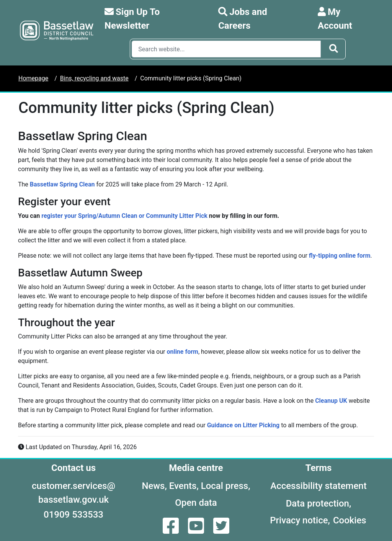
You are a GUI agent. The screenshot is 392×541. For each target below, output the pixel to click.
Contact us (73, 468)
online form (182, 352)
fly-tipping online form (340, 256)
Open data (196, 503)
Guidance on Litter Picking (243, 425)
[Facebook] (171, 530)
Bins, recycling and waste (94, 78)
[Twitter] (221, 530)
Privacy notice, (300, 520)
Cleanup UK (331, 401)
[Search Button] (334, 49)
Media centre (196, 468)
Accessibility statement (318, 486)
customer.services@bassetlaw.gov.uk (73, 493)
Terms (319, 468)
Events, (184, 486)
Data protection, (319, 503)
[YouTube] (197, 530)
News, (154, 486)
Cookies (350, 520)
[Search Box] (226, 49)
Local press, (226, 486)
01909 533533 (73, 515)
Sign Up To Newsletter (132, 19)
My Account (335, 19)
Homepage (33, 78)
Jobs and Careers (243, 19)
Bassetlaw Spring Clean (62, 184)
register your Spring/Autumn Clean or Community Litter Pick (124, 216)
